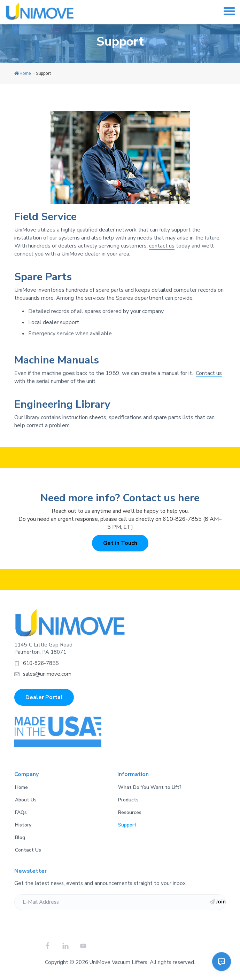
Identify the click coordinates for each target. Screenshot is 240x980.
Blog (20, 837)
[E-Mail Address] (120, 902)
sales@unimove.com (47, 674)
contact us (162, 246)
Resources (130, 812)
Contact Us (28, 850)
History (23, 825)
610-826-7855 (41, 663)
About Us (26, 800)
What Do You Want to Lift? (150, 787)
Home (22, 73)
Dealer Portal (44, 697)
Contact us (209, 373)
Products (128, 800)
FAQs (21, 812)
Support (127, 825)
